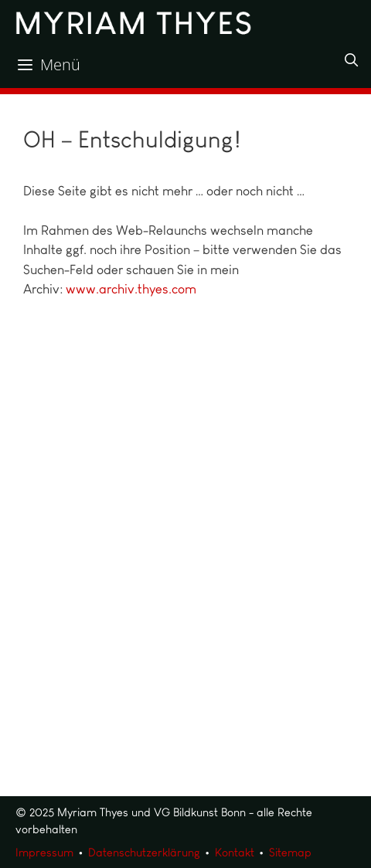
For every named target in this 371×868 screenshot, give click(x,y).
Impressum (44, 853)
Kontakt (235, 853)
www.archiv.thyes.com (131, 289)
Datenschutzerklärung (144, 853)
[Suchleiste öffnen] (351, 60)
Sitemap (290, 853)
